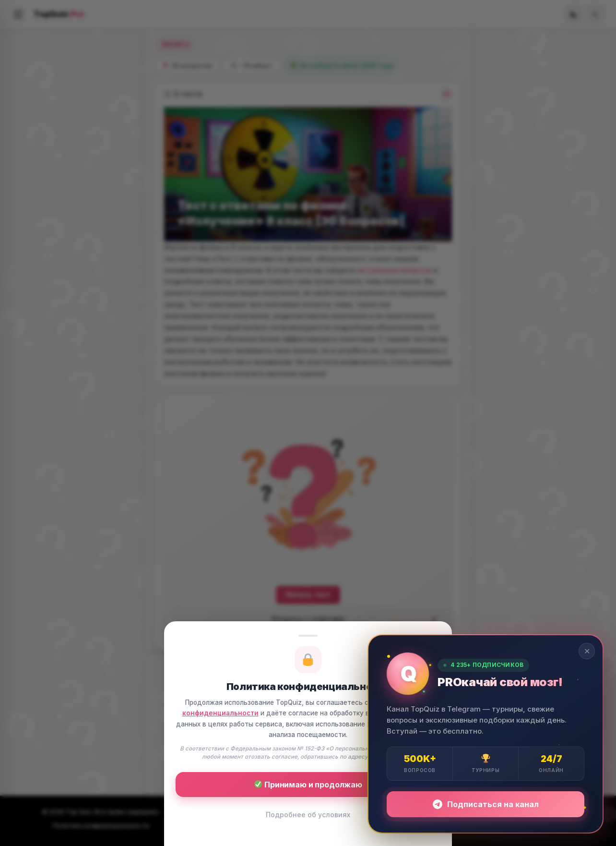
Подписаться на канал (486, 804)
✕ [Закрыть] (587, 651)
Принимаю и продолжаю (308, 785)
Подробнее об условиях (308, 815)
